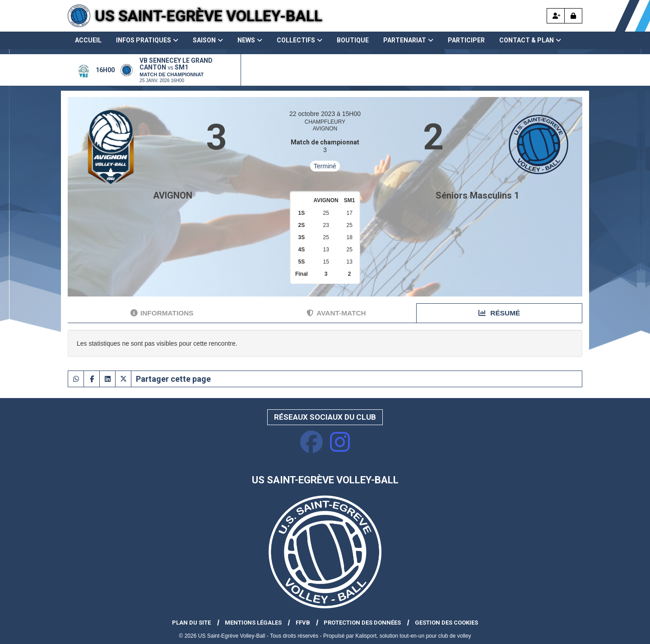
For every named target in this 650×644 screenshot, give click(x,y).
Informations (162, 313)
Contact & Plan (530, 40)
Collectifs (299, 40)
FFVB (303, 623)
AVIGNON (173, 195)
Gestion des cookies (446, 623)
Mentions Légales (253, 623)
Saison (208, 40)
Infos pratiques (147, 40)
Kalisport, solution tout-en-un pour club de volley (413, 636)
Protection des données (362, 623)
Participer (466, 40)
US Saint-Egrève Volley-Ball (209, 16)
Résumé (499, 313)
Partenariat (408, 40)
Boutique (353, 40)
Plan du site (191, 623)
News (250, 40)
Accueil (88, 40)
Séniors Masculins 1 (477, 195)
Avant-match (336, 313)
